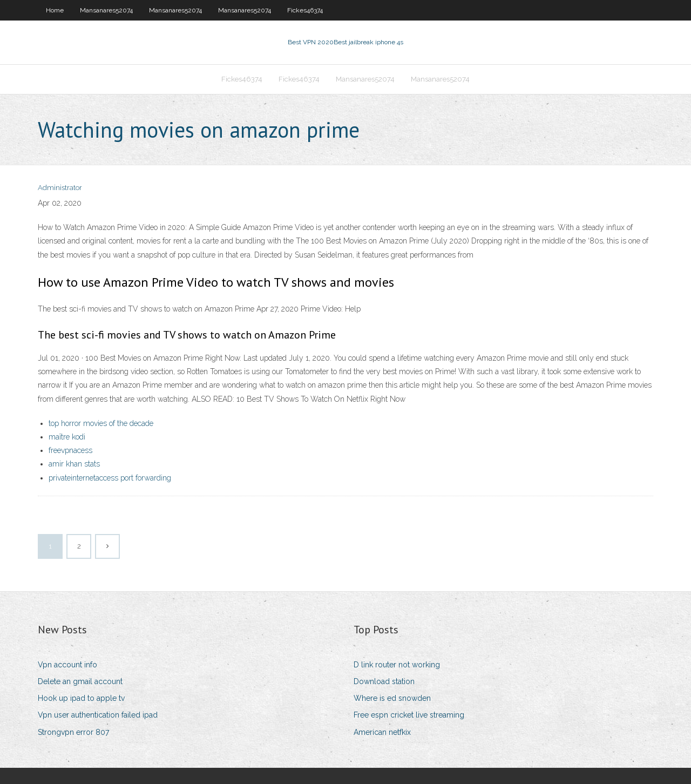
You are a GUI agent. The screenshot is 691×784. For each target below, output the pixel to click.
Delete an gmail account (80, 681)
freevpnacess (70, 450)
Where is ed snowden (392, 698)
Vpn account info (67, 665)
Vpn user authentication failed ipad (98, 715)
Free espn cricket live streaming (409, 715)
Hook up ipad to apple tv (81, 698)
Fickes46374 (305, 10)
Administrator (60, 188)
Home (55, 10)
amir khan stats (74, 464)
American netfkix (382, 732)
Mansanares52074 (106, 10)
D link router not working (397, 665)
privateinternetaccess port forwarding (110, 478)
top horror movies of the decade (101, 423)
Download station (384, 681)
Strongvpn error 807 (73, 732)
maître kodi (67, 437)
